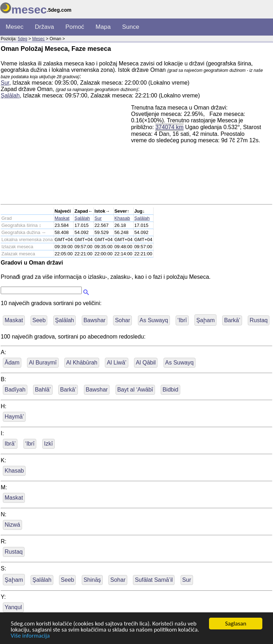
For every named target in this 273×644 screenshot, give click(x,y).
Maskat (62, 218)
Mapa (103, 27)
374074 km (169, 127)
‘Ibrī (182, 320)
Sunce (130, 27)
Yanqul (13, 607)
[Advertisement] (66, 154)
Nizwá (12, 525)
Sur (5, 83)
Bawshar (95, 320)
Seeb (39, 320)
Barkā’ (232, 320)
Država (44, 27)
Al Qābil (146, 363)
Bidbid (170, 390)
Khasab (122, 218)
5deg (23, 39)
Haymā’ (14, 417)
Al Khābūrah (82, 363)
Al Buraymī (43, 363)
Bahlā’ (43, 390)
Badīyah (15, 390)
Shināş (92, 580)
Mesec (15, 27)
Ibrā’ (10, 444)
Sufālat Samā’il (154, 580)
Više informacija (30, 636)
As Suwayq (154, 320)
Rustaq (259, 320)
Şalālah (10, 95)
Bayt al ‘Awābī (135, 390)
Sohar (122, 320)
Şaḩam (205, 320)
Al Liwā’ (116, 363)
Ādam (12, 363)
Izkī (49, 444)
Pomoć (75, 27)
